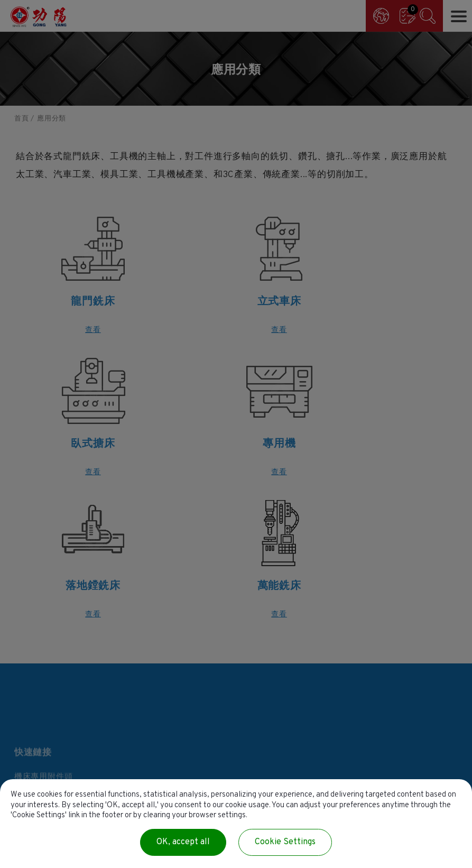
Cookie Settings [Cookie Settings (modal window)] (285, 842)
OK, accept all (183, 842)
